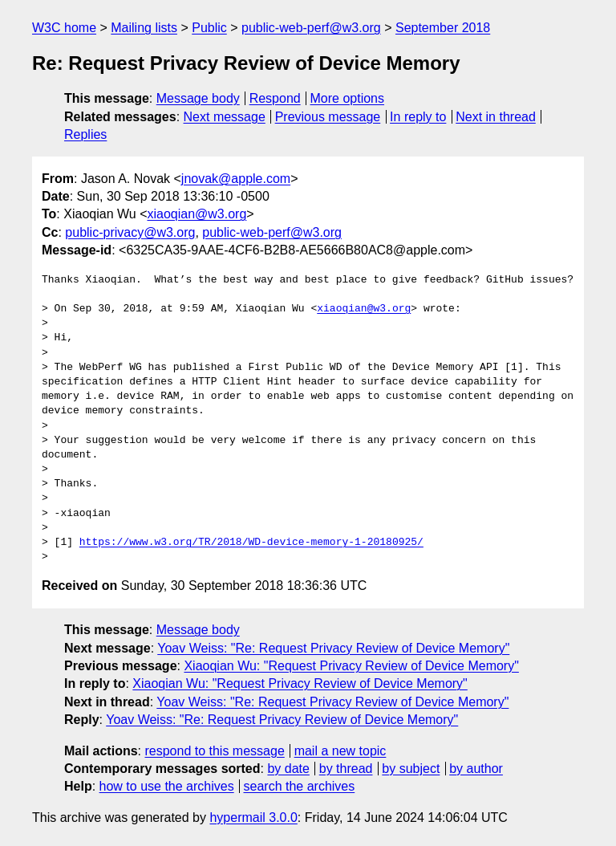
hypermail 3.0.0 (253, 818)
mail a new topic (340, 751)
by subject (411, 769)
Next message (225, 117)
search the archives (300, 786)
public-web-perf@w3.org (311, 28)
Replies (85, 134)
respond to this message (214, 751)
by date (288, 769)
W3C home (64, 28)
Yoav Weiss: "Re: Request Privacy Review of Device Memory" (333, 648)
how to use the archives (167, 786)
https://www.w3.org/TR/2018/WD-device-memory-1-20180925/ (251, 543)
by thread (346, 769)
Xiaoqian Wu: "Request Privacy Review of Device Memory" (351, 666)
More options (348, 98)
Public (209, 28)
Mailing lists (144, 28)
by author (476, 769)
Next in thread (496, 117)
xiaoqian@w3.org (197, 214)
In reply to (418, 117)
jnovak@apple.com (236, 179)
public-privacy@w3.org (130, 232)
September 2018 (443, 28)
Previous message (328, 117)
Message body (198, 98)
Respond (275, 98)
